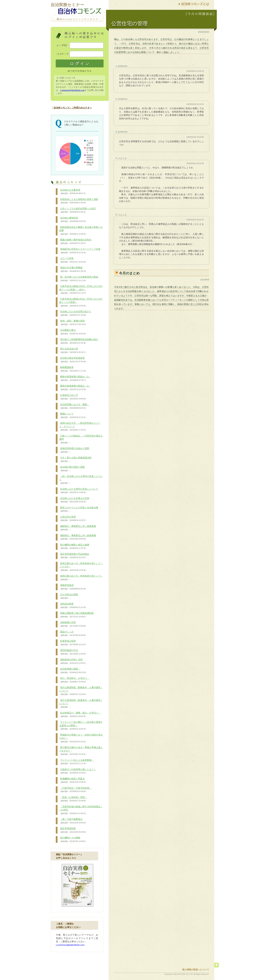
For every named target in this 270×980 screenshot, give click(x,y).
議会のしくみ (73, 633)
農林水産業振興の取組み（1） (75, 388)
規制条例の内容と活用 (73, 661)
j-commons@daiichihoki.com (72, 90)
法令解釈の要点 (73, 332)
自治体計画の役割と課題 (72, 469)
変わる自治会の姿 (73, 350)
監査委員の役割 (73, 643)
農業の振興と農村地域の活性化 (75, 242)
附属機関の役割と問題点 (73, 780)
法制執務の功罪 (73, 624)
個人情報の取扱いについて (196, 970)
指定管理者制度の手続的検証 (74, 556)
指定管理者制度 (73, 830)
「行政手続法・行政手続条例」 (75, 790)
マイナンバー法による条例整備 (76, 762)
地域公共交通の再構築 (73, 269)
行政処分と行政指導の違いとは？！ (78, 771)
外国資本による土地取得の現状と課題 (79, 201)
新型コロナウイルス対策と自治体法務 (79, 509)
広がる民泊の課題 (69, 596)
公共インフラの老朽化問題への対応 (78, 210)
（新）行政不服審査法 (73, 821)
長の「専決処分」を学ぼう (74, 680)
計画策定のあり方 (73, 397)
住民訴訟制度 (73, 606)
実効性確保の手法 (73, 652)
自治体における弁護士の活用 (74, 500)
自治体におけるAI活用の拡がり (75, 313)
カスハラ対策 (73, 260)
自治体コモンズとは (195, 4)
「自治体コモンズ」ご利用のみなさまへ (72, 108)
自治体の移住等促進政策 (73, 360)
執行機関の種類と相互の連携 (74, 547)
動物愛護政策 (73, 369)
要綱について (73, 416)
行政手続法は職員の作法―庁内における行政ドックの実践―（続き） (81, 290)
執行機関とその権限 (73, 840)
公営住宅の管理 (73, 519)
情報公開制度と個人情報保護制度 (76, 615)
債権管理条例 (73, 587)
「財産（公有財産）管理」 (73, 799)
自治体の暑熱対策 (73, 220)
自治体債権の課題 (73, 671)
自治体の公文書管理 (73, 192)
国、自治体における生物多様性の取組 (79, 279)
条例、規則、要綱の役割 (73, 323)
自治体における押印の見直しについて (79, 491)
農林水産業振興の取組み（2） (75, 378)
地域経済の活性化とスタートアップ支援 (80, 251)
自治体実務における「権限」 (74, 406)
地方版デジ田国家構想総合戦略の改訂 (79, 341)
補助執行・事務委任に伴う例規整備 (78, 528)
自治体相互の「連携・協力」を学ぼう (80, 715)
